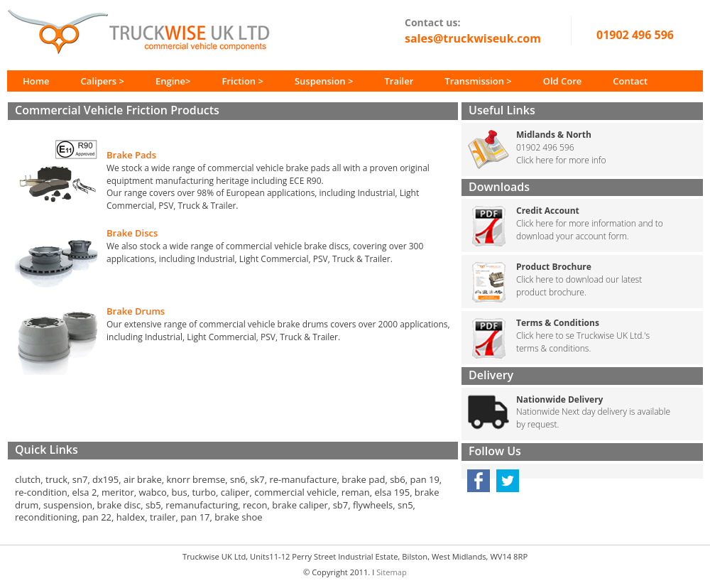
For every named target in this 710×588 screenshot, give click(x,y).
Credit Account (548, 211)
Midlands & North (554, 135)
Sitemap (392, 572)
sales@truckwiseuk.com (473, 38)
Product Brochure (554, 267)
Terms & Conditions (558, 323)
